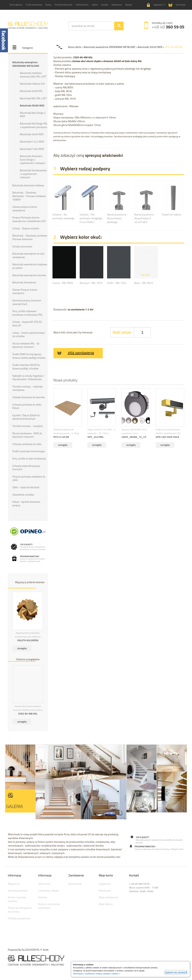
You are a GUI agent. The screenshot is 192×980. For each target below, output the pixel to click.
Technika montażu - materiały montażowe (28, 388)
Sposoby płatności (18, 890)
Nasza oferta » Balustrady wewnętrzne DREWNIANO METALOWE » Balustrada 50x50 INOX (115, 47)
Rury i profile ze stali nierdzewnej (29, 458)
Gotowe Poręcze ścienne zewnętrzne (25, 291)
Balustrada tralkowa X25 (32, 84)
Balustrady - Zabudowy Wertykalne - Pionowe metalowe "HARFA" (29, 196)
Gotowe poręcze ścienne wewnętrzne (25, 208)
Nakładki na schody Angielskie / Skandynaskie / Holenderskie (28, 377)
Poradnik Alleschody (63, 5)
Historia (43, 897)
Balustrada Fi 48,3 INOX (32, 149)
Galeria (95, 5)
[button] (156, 5)
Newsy (48, 5)
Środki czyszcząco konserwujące (29, 451)
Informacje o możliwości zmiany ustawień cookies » (96, 974)
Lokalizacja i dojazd (49, 890)
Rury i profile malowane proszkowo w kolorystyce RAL (27, 313)
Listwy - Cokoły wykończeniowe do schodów (29, 334)
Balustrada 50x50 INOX (32, 105)
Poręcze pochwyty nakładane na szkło (29, 478)
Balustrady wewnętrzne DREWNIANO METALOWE (26, 64)
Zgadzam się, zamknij (176, 972)
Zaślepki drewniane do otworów (29, 397)
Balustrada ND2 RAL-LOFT (33, 98)
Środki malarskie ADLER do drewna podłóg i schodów (26, 366)
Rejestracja (105, 890)
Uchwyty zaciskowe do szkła (27, 443)
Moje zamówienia (108, 897)
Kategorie (28, 48)
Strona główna (16, 5)
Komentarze (75, 883)
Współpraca (117, 5)
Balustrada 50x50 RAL (31, 91)
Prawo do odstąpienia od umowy (20, 909)
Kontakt (105, 5)
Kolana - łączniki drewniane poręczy (26, 503)
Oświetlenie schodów (23, 494)
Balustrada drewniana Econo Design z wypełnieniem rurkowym (33, 159)
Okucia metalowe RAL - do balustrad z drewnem (26, 345)
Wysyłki (129, 5)
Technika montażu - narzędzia (28, 425)
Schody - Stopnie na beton (26, 228)
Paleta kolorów (82, 5)
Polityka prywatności (19, 918)
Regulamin (14, 883)
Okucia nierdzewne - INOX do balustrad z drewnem (27, 435)
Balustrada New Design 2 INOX (33, 115)
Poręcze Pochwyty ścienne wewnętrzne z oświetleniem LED (29, 219)
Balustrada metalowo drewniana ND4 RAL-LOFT (33, 75)
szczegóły (22, 648)
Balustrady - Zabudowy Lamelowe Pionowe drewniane (30, 237)
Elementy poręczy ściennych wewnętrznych (27, 302)
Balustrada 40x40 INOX (32, 134)
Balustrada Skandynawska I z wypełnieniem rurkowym (33, 174)
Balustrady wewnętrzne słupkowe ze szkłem (30, 266)
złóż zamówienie (75, 353)
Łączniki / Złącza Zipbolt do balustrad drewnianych (26, 416)
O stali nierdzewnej (34, 5)
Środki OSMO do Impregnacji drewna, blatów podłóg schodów (29, 356)
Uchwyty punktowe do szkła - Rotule (27, 406)
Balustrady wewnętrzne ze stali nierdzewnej (28, 255)
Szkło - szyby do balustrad (26, 487)
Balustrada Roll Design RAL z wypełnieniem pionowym (34, 125)
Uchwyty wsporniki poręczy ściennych (26, 467)
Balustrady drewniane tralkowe (28, 185)
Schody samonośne (22, 246)
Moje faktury (106, 903)
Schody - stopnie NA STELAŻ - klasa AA (28, 323)
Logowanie (105, 883)
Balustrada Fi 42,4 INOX (32, 141)
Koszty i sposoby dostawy (17, 899)
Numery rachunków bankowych (49, 905)
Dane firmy (44, 883)
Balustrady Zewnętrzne (24, 282)
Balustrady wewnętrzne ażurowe (29, 275)
